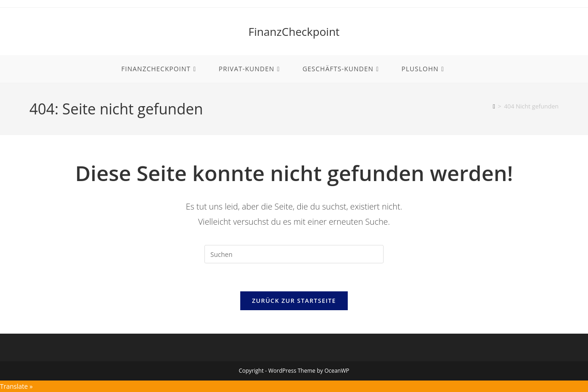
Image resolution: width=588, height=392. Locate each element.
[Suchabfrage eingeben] (294, 254)
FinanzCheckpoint (294, 31)
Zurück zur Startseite (294, 301)
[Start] (494, 106)
